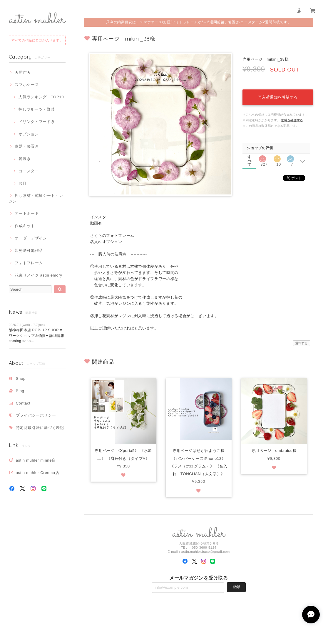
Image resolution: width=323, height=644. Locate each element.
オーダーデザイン (31, 238)
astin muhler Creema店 (38, 473)
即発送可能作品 (29, 251)
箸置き (25, 159)
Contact (23, 403)
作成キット (25, 226)
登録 (236, 587)
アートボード (27, 213)
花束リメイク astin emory (38, 275)
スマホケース (27, 85)
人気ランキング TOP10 (41, 97)
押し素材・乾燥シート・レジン (36, 198)
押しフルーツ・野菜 (37, 109)
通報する (302, 343)
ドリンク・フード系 (37, 122)
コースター (29, 171)
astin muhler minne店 (36, 460)
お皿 (22, 183)
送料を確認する (292, 120)
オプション (29, 134)
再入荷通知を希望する (278, 97)
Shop (21, 378)
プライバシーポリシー (36, 415)
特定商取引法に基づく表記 (40, 428)
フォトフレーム (29, 263)
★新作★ (23, 72)
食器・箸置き (27, 146)
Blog (20, 391)
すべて (250, 157)
